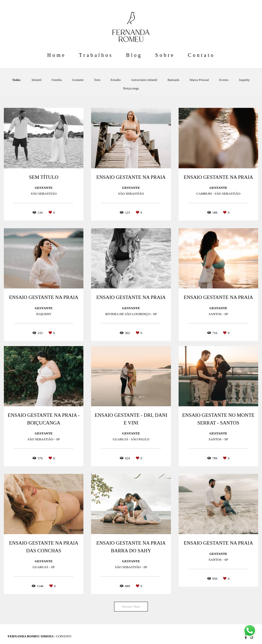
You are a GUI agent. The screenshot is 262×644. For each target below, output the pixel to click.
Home (56, 55)
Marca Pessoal (199, 80)
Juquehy (244, 80)
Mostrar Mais (131, 606)
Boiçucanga (131, 88)
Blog (134, 55)
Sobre (165, 55)
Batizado (173, 80)
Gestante (78, 80)
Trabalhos (96, 55)
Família (57, 80)
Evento (224, 80)
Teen (97, 80)
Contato (201, 55)
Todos (16, 80)
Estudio (116, 80)
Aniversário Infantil (144, 80)
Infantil (37, 80)
